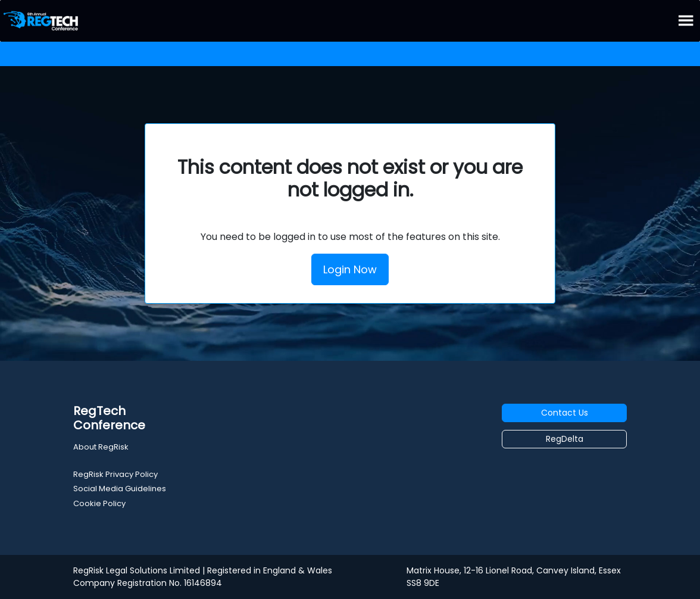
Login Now (350, 269)
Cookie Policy (99, 503)
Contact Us (565, 413)
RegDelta (565, 439)
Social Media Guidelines (120, 489)
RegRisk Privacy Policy (115, 474)
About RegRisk (101, 447)
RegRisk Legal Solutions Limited (137, 570)
